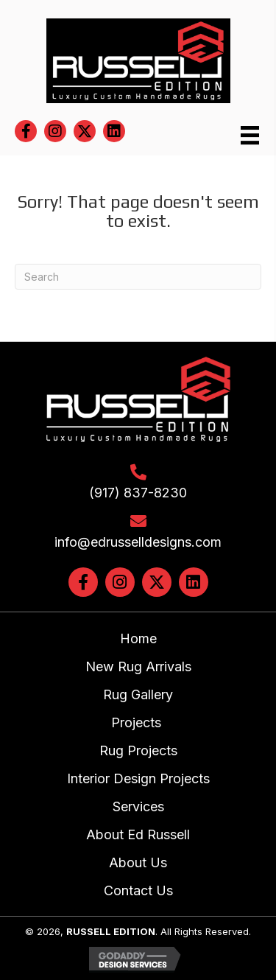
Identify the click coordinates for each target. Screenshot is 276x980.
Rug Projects (138, 750)
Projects (138, 722)
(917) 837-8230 (138, 493)
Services (138, 806)
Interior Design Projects (138, 778)
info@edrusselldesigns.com (138, 542)
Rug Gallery (138, 694)
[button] (26, 131)
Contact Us (138, 890)
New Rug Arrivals (138, 666)
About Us (138, 862)
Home (138, 638)
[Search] (138, 277)
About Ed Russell (138, 834)
